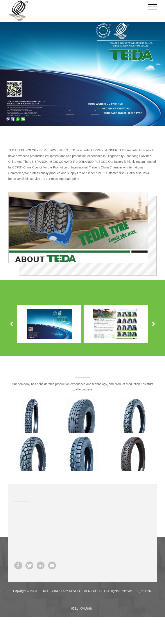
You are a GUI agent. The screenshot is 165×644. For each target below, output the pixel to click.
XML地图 (86, 608)
